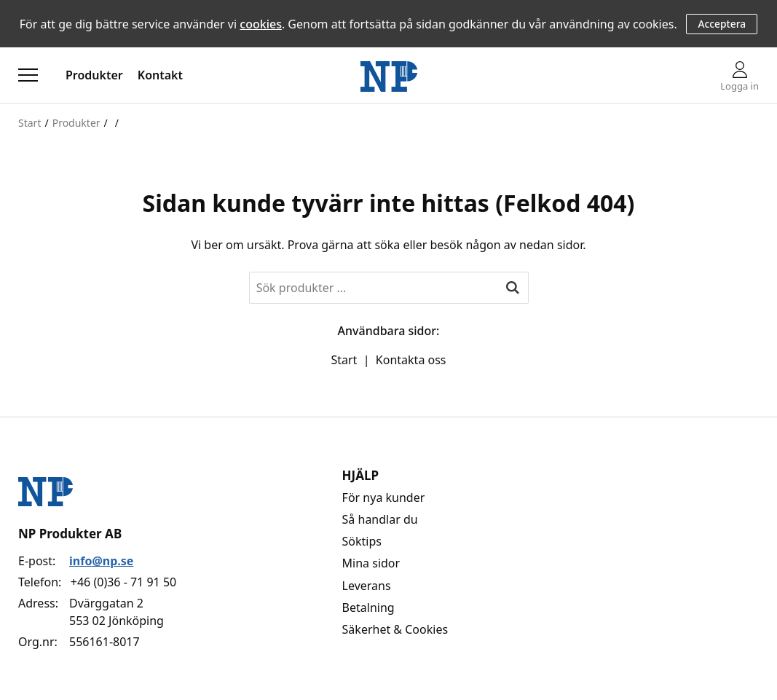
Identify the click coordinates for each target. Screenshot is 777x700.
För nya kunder (384, 498)
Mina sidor (371, 563)
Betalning (368, 607)
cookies (261, 24)
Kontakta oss (411, 360)
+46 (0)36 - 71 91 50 (123, 582)
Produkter (94, 75)
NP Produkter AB (70, 534)
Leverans (367, 586)
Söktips (362, 541)
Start (29, 123)
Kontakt (160, 75)
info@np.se (101, 561)
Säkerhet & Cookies (395, 629)
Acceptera (722, 24)
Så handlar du (380, 519)
